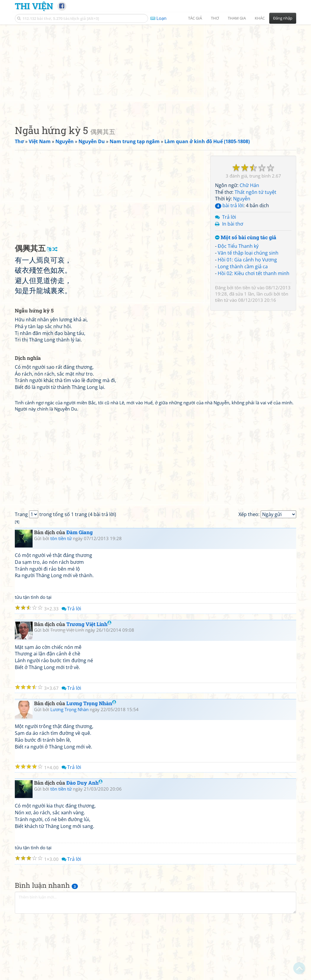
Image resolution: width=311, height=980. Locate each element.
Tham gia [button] (237, 18)
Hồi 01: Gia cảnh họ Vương (247, 260)
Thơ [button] (215, 18)
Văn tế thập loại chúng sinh (248, 253)
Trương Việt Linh (89, 624)
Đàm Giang (80, 532)
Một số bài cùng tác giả (246, 238)
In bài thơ (233, 224)
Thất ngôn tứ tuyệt (255, 192)
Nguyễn (242, 199)
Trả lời (229, 217)
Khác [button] (260, 18)
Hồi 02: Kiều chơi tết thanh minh (254, 273)
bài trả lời (229, 205)
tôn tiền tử (245, 288)
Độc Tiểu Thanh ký (238, 246)
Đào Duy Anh (84, 783)
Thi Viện (34, 6)
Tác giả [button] (195, 18)
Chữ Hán (249, 185)
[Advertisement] (155, 70)
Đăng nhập (283, 18)
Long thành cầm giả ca (243, 266)
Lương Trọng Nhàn (91, 703)
